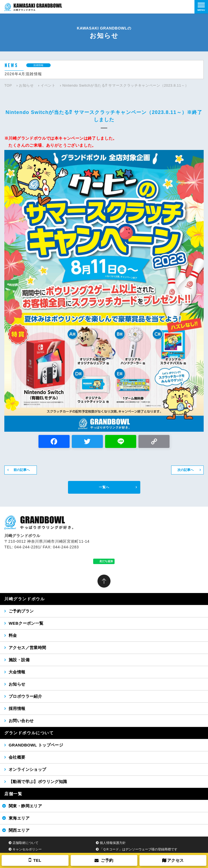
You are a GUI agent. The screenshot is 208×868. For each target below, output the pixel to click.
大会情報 (17, 672)
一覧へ (104, 487)
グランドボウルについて (29, 733)
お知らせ (26, 85)
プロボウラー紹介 (25, 696)
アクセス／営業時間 (27, 648)
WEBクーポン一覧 (26, 623)
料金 (13, 635)
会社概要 (17, 757)
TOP (8, 85)
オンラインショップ (27, 769)
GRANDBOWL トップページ (36, 745)
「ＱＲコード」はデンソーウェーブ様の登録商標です (139, 849)
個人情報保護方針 (113, 843)
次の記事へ (186, 470)
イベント (48, 85)
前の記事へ (22, 470)
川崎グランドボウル (25, 599)
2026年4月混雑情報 (23, 74)
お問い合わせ (21, 721)
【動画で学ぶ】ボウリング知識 (38, 782)
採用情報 (17, 708)
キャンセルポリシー (27, 849)
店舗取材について (25, 843)
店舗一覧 (13, 794)
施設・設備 (19, 660)
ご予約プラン (21, 611)
